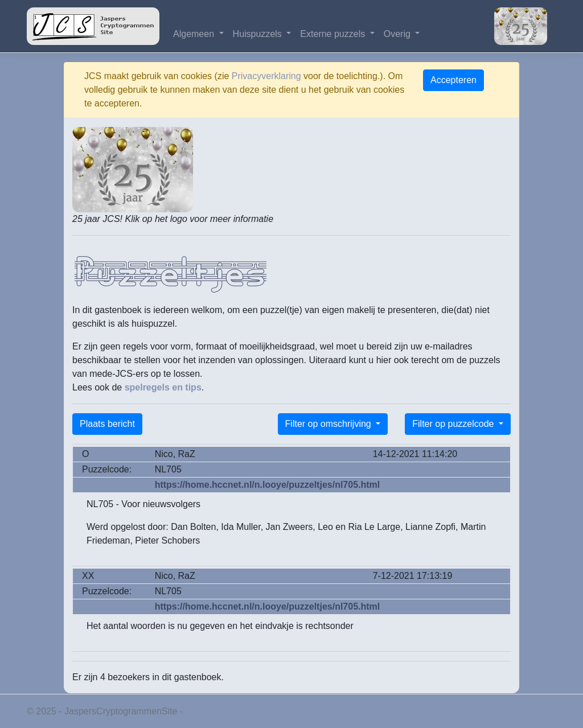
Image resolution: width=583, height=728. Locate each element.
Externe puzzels (334, 34)
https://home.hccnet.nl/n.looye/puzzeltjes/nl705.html (268, 485)
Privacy (200, 711)
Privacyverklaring (266, 76)
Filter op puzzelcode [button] (454, 424)
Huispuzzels (259, 34)
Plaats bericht (107, 424)
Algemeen (195, 34)
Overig (399, 34)
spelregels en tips (163, 387)
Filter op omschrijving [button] (330, 424)
